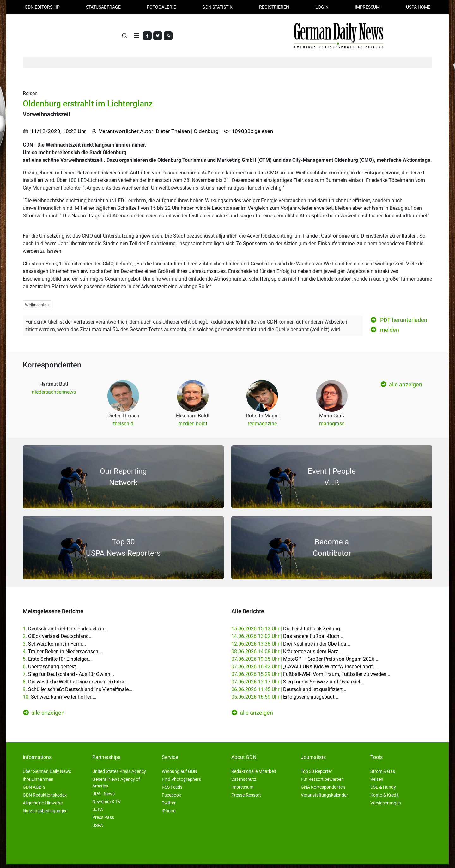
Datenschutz (244, 783)
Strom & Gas (383, 775)
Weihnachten (37, 309)
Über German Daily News (47, 775)
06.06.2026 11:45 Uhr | (289, 693)
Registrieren (274, 7)
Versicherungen (386, 807)
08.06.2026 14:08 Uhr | (287, 655)
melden (385, 333)
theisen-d (123, 427)
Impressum (367, 7)
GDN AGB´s (34, 791)
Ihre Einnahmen (38, 783)
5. (57, 663)
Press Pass (103, 821)
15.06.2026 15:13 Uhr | (288, 632)
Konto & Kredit (385, 799)
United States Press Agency (119, 775)
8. (75, 686)
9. (78, 693)
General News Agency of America (116, 786)
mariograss (332, 427)
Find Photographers (181, 783)
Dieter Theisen (173, 135)
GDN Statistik (217, 7)
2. (58, 640)
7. (68, 678)
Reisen (377, 783)
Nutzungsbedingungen (45, 815)
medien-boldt (193, 427)
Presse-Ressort (246, 799)
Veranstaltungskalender (324, 799)
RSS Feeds (172, 791)
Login (322, 7)
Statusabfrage (103, 7)
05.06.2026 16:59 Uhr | (285, 701)
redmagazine (262, 427)
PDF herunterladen (399, 324)
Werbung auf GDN (179, 775)
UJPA (98, 813)
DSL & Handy (383, 791)
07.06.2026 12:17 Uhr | (298, 686)
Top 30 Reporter (316, 775)
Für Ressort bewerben (322, 783)
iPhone (169, 815)
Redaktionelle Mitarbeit (254, 775)
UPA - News (103, 798)
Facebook (171, 799)
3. (54, 648)
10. (60, 701)
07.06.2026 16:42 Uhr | (305, 670)
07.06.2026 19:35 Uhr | (305, 663)
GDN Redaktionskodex (45, 799)
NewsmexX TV (106, 805)
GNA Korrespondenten (323, 791)
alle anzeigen (401, 388)
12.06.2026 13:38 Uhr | (291, 648)
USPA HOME (418, 7)
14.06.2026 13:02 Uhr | (287, 640)
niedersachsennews (54, 396)
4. (62, 655)
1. (65, 632)
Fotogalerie (161, 7)
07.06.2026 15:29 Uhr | (311, 678)
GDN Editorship (42, 7)
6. (51, 670)
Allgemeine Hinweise (43, 807)
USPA (98, 829)
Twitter (169, 807)
